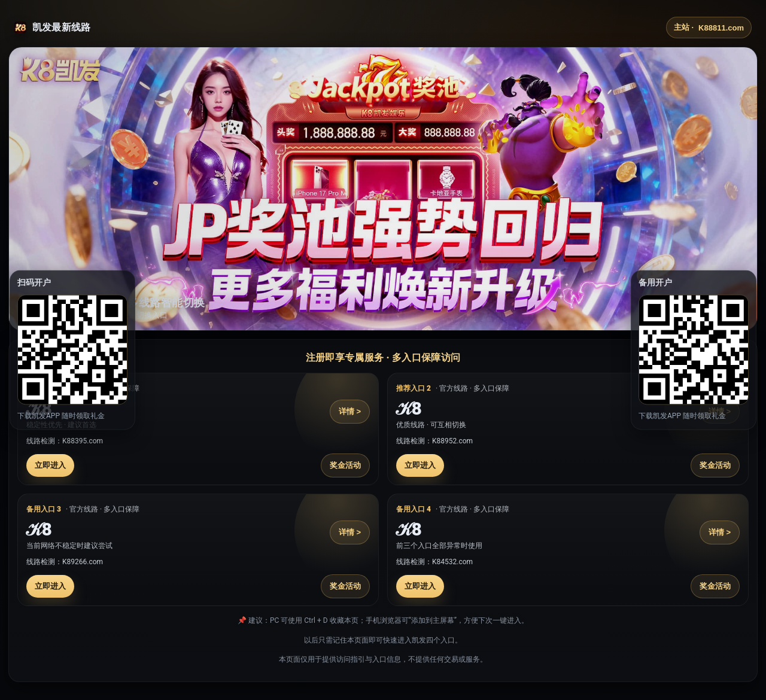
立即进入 (50, 465)
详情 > (350, 411)
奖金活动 (345, 465)
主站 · (709, 28)
